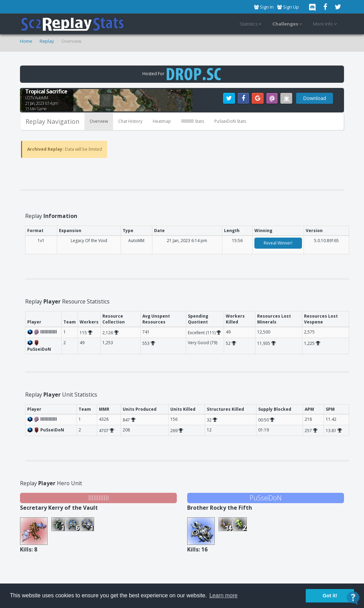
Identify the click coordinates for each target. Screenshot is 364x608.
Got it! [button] (330, 596)
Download (315, 98)
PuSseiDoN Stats (230, 121)
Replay (47, 41)
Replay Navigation (52, 121)
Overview (99, 121)
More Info (326, 24)
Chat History (130, 121)
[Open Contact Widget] (353, 598)
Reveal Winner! (278, 243)
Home (26, 41)
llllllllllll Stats (193, 121)
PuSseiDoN (266, 498)
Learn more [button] (223, 595)
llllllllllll (99, 498)
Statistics (251, 24)
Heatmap (162, 121)
